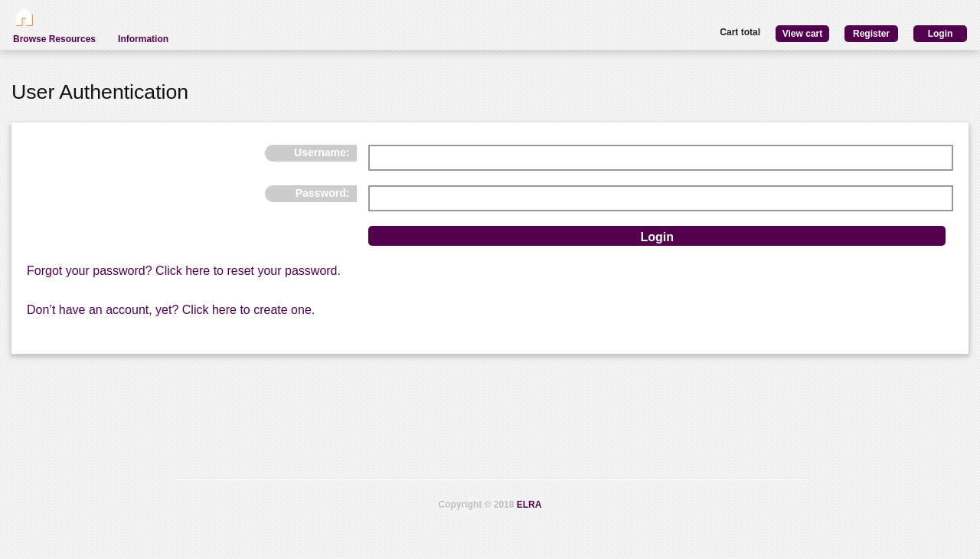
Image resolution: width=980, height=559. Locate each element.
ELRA (529, 505)
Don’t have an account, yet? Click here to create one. (171, 310)
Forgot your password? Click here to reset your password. (184, 271)
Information (143, 39)
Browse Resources (54, 39)
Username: (322, 152)
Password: (323, 193)
